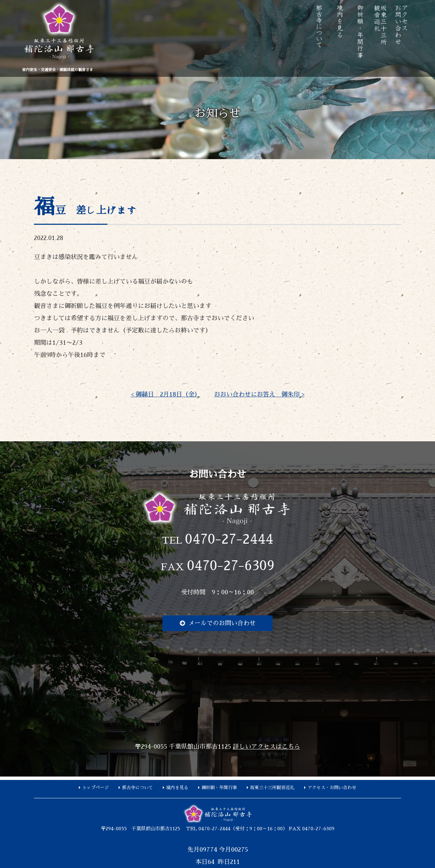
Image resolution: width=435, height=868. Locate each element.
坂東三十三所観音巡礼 (272, 788)
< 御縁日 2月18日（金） (166, 394)
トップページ (95, 788)
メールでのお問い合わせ (222, 623)
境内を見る (177, 788)
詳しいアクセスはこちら (266, 747)
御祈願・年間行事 (219, 788)
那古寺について (137, 788)
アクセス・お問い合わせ (332, 788)
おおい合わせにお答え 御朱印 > (259, 394)
